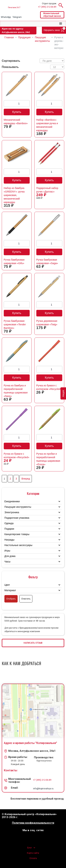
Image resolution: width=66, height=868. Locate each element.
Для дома (10, 556)
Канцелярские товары (17, 534)
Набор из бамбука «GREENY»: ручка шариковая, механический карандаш (14, 195)
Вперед (26, 479)
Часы (7, 562)
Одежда (9, 523)
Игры (7, 551)
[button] (61, 24)
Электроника (12, 512)
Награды (9, 540)
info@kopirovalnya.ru (43, 789)
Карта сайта (33, 853)
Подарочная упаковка (17, 518)
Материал (10, 590)
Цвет (7, 585)
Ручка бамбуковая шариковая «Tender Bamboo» (15, 324)
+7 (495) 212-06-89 (47, 7)
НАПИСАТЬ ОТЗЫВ (33, 643)
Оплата (33, 858)
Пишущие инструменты (18, 507)
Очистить (26, 599)
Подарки (9, 529)
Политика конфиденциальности (33, 823)
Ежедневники (12, 501)
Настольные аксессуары (18, 545)
